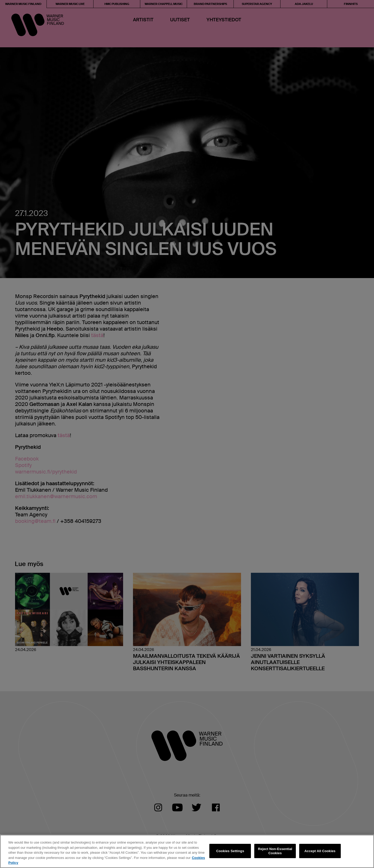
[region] (187, 851)
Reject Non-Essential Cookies (275, 851)
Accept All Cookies (320, 851)
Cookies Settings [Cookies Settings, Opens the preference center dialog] (230, 851)
